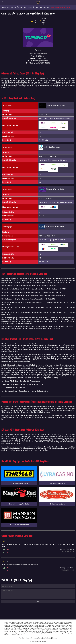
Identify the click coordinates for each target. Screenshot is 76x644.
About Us (22, 638)
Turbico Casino (41, 58)
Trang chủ (14, 7)
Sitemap (54, 638)
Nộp (38, 602)
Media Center (47, 638)
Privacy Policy (38, 638)
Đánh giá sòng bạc (43, 7)
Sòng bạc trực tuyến (27, 7)
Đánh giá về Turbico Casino (61, 7)
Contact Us (29, 638)
